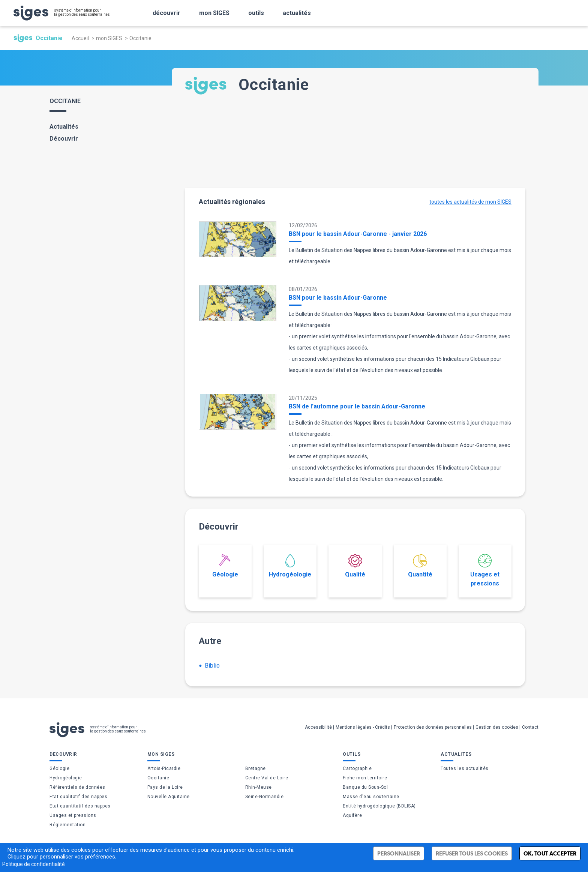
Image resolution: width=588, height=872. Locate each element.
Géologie (225, 566)
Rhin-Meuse (259, 787)
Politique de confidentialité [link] (34, 864)
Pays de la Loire (165, 787)
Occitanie (158, 778)
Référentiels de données (77, 787)
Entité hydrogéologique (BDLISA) (379, 806)
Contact (530, 727)
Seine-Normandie (265, 797)
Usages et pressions (485, 570)
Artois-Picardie (164, 768)
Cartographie (357, 768)
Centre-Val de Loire (267, 778)
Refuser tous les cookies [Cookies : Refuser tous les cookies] (472, 853)
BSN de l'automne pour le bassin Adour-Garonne (357, 406)
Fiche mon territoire (365, 778)
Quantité (420, 566)
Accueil (80, 38)
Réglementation (67, 825)
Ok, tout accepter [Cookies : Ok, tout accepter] (550, 853)
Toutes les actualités (465, 768)
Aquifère (352, 815)
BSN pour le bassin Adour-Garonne (338, 298)
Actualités (64, 127)
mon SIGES (109, 38)
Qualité (355, 566)
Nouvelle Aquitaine (169, 797)
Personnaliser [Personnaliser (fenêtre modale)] (399, 853)
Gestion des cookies (497, 727)
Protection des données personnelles (433, 727)
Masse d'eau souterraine (371, 797)
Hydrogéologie (290, 566)
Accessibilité (318, 727)
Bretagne (256, 768)
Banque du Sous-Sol (365, 787)
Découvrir (64, 139)
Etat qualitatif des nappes (78, 797)
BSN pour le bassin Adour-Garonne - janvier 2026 (358, 234)
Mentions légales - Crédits (363, 727)
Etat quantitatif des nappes (80, 806)
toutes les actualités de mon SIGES (470, 202)
